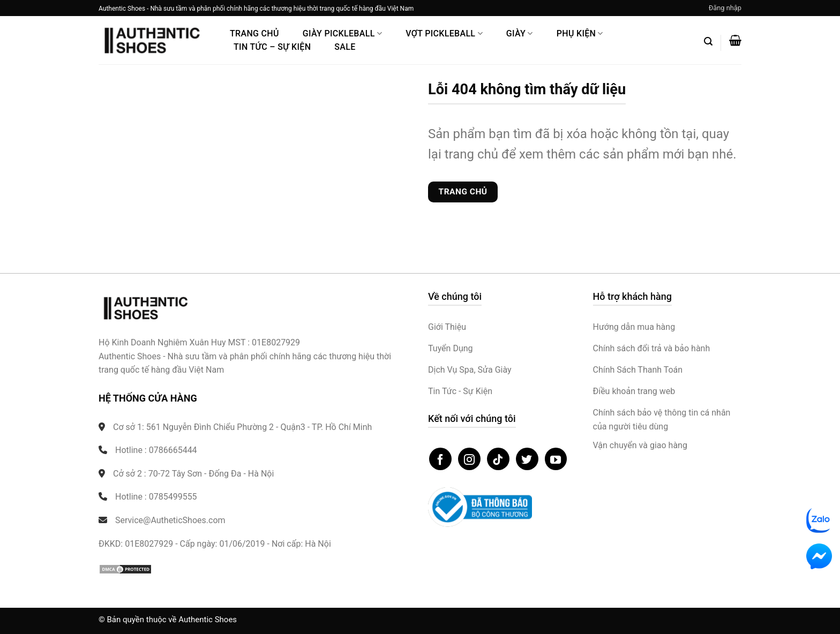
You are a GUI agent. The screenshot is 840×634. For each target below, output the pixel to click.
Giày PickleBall (342, 33)
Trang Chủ (254, 33)
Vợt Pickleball (444, 33)
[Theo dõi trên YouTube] (556, 459)
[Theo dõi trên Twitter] (527, 459)
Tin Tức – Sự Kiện (272, 47)
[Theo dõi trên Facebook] (440, 459)
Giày (520, 33)
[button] (725, 8)
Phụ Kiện (580, 33)
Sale (345, 47)
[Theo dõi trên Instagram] (469, 459)
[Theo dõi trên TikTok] (498, 459)
